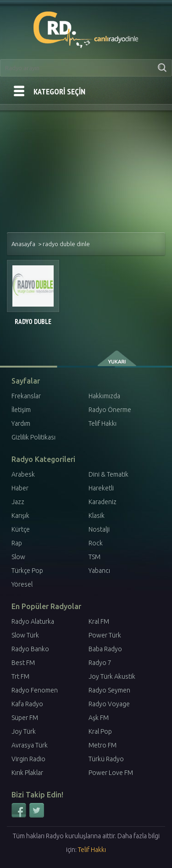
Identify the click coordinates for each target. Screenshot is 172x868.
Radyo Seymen (109, 690)
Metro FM (103, 745)
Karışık (20, 516)
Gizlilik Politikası (33, 437)
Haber (20, 488)
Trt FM (20, 676)
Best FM (23, 663)
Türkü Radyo (106, 759)
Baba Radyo (105, 649)
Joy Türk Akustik (112, 676)
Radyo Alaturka (33, 621)
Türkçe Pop (27, 571)
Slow (18, 557)
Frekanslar (26, 396)
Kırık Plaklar (27, 773)
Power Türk (105, 635)
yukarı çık (118, 358)
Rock (96, 543)
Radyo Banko (30, 649)
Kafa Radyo (27, 704)
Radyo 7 (100, 663)
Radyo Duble (33, 321)
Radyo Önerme (110, 410)
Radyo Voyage (109, 704)
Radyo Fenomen (35, 690)
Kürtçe (21, 529)
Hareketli (101, 488)
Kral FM (99, 621)
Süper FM (25, 718)
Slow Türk (25, 635)
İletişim (21, 410)
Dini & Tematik (108, 474)
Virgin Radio (28, 759)
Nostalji (99, 529)
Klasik (97, 516)
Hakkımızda (104, 396)
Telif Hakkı (103, 423)
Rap (17, 543)
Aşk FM (99, 718)
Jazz (18, 502)
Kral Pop (100, 731)
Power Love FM (111, 773)
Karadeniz (103, 502)
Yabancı (99, 571)
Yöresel (22, 584)
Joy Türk (24, 731)
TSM (94, 557)
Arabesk (23, 474)
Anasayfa (23, 244)
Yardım (21, 423)
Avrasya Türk (30, 745)
